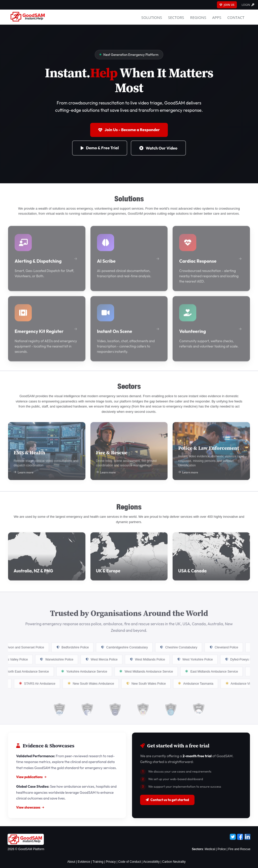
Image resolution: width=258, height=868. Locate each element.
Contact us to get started (167, 800)
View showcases (30, 807)
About (71, 862)
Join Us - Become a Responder (129, 130)
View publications (31, 777)
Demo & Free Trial (100, 148)
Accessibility (151, 862)
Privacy (111, 862)
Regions (198, 17)
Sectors (176, 17)
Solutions (152, 17)
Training (98, 862)
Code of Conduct (130, 862)
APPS (217, 17)
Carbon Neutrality (174, 862)
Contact (236, 17)
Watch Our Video (158, 148)
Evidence (84, 862)
